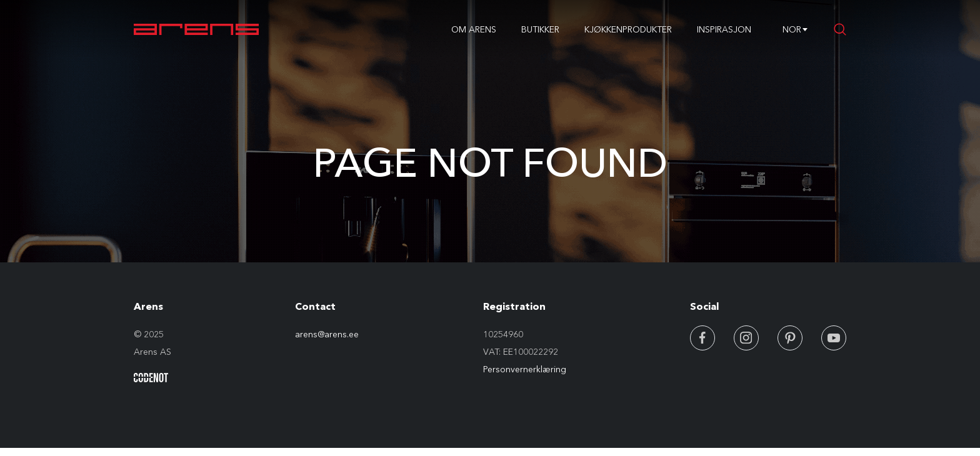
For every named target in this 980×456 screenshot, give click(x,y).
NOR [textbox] (792, 29)
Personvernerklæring (525, 369)
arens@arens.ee (327, 334)
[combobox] (792, 29)
